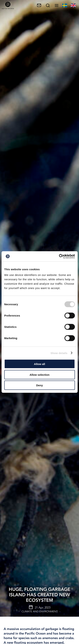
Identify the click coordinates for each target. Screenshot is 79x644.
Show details (59, 353)
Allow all (39, 364)
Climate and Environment (40, 611)
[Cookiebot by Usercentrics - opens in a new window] (59, 256)
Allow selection (39, 375)
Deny (39, 385)
